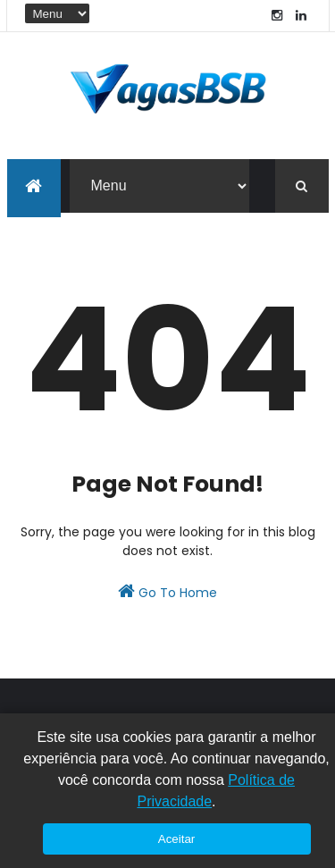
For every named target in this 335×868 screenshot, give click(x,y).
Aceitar (176, 839)
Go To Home (167, 592)
